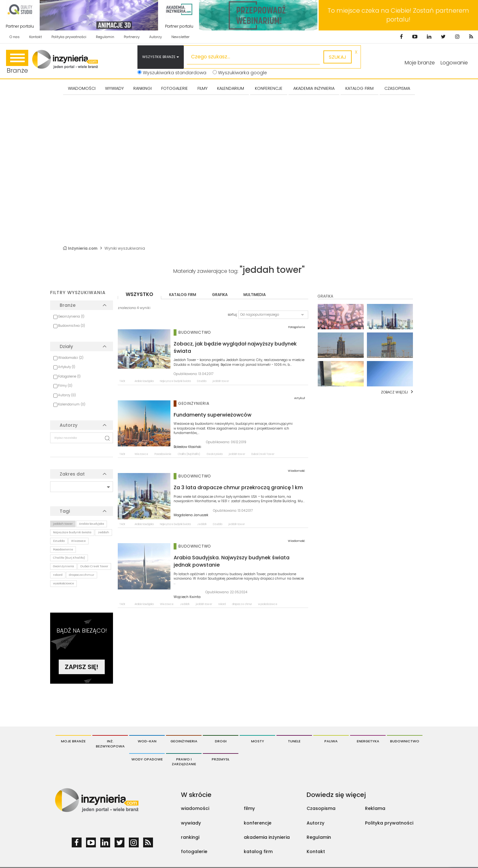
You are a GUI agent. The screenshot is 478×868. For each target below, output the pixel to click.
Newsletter (180, 37)
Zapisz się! (82, 667)
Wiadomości (82, 88)
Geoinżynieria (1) (71, 316)
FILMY (202, 88)
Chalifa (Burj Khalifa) (69, 558)
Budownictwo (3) (72, 326)
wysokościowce (63, 583)
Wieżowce (78, 541)
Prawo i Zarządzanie (184, 762)
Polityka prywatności (69, 37)
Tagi (65, 511)
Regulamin (105, 37)
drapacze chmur (82, 575)
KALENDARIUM (231, 88)
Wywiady (114, 88)
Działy (66, 346)
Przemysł (221, 759)
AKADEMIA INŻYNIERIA (314, 88)
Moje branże (420, 63)
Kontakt (36, 37)
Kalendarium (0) (72, 404)
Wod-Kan (147, 741)
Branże (17, 62)
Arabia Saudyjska (92, 524)
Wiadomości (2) (71, 358)
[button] (273, 315)
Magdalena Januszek (191, 515)
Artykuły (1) (67, 367)
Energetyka (368, 741)
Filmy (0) (65, 386)
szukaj (338, 57)
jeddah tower (63, 524)
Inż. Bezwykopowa (110, 744)
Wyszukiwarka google (240, 73)
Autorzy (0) (67, 395)
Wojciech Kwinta (187, 597)
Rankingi (143, 88)
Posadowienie (63, 549)
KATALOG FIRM (359, 88)
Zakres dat (72, 474)
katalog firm (183, 295)
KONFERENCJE (269, 88)
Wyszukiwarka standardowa (172, 73)
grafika (220, 295)
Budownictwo (405, 741)
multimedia (255, 295)
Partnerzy (132, 37)
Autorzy (156, 37)
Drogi (221, 741)
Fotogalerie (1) (69, 376)
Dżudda (59, 541)
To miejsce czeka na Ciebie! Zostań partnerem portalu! (398, 15)
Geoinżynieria (63, 566)
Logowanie (454, 63)
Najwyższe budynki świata (72, 532)
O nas (15, 37)
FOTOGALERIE (175, 88)
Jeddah (103, 532)
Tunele (294, 741)
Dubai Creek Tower (94, 566)
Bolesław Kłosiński (187, 447)
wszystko (139, 294)
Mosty (258, 741)
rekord (58, 575)
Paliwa (331, 741)
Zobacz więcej (394, 392)
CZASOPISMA (397, 88)
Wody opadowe (147, 759)
